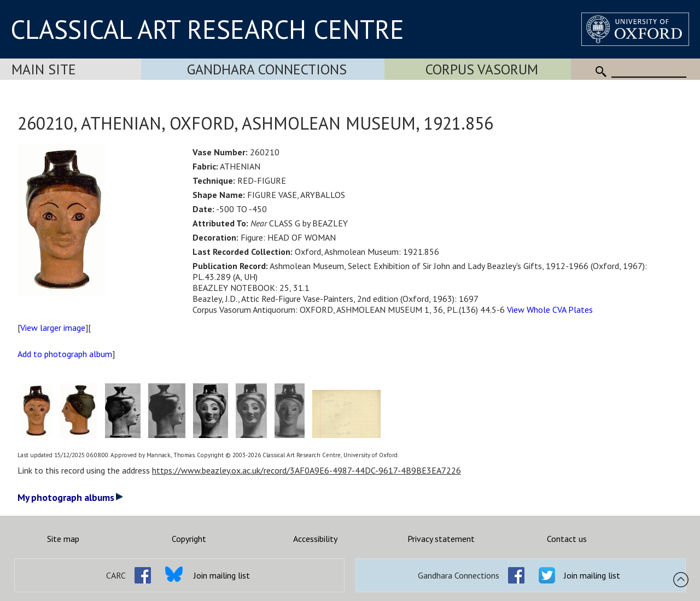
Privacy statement (441, 539)
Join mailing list (222, 575)
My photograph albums (70, 497)
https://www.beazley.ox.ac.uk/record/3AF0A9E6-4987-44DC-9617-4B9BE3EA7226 (307, 470)
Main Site (44, 69)
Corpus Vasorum (482, 69)
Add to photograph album (65, 354)
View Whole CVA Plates (550, 310)
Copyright (189, 539)
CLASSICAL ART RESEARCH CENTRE (207, 29)
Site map (63, 539)
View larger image (53, 328)
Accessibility (315, 539)
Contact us (567, 539)
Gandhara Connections (267, 69)
